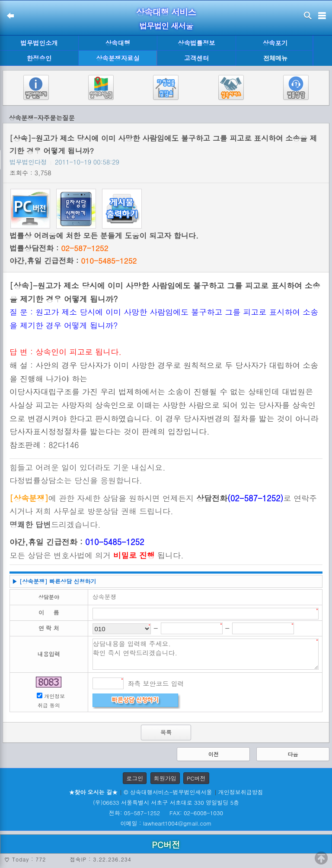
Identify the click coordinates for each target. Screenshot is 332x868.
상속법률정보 (196, 43)
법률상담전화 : (59, 248)
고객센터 (197, 58)
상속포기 (275, 43)
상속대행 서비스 (166, 12)
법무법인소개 (39, 43)
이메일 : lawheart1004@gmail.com (166, 823)
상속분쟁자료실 (118, 58)
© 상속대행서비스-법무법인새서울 (168, 792)
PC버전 (196, 778)
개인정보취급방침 (241, 792)
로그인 (135, 778)
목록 (166, 732)
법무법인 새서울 (166, 26)
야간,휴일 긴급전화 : (73, 261)
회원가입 (165, 778)
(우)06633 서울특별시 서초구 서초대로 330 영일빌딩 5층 (166, 802)
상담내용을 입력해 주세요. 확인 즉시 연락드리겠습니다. (206, 654)
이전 (214, 754)
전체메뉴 (275, 58)
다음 (293, 754)
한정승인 (39, 58)
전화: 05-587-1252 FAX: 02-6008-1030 (166, 813)
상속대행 (118, 43)
